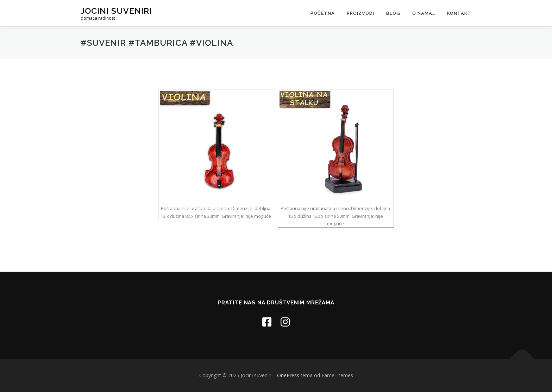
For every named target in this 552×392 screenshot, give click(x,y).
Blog (393, 13)
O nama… (424, 13)
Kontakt (459, 13)
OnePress (288, 375)
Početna (323, 13)
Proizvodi (360, 13)
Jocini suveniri (116, 11)
